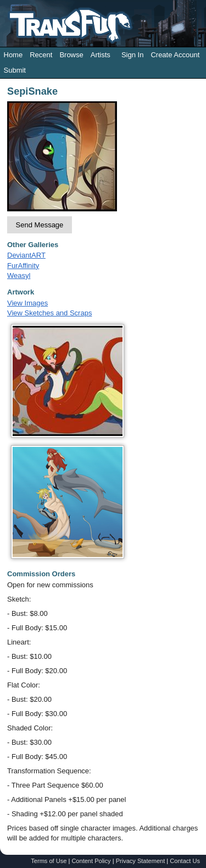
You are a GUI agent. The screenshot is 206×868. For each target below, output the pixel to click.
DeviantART (26, 255)
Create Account (175, 55)
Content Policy (91, 861)
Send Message (40, 225)
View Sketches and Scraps (49, 313)
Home (13, 55)
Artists (101, 55)
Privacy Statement (141, 861)
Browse (71, 55)
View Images (27, 303)
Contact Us (185, 861)
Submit (15, 70)
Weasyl (19, 275)
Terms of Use (49, 861)
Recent (41, 55)
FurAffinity (23, 266)
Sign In (132, 55)
